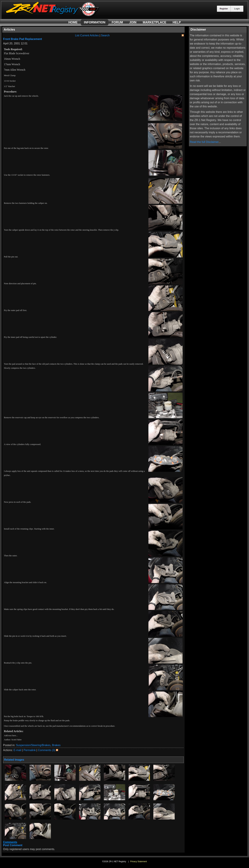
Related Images (14, 760)
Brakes (56, 745)
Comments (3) (47, 750)
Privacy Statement (138, 862)
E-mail (17, 750)
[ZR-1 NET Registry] (53, 16)
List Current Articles (87, 35)
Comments (10, 842)
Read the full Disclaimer (204, 142)
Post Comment (13, 845)
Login (237, 9)
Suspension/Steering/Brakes (33, 745)
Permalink (30, 750)
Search (105, 35)
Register (224, 9)
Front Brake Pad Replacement (23, 39)
